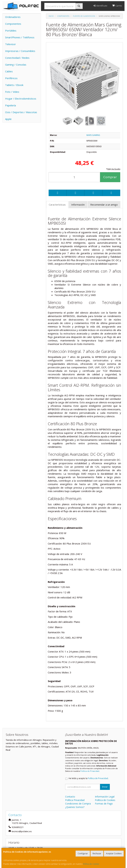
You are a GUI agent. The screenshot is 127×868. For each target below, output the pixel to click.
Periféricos (11, 78)
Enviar (105, 787)
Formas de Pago (104, 804)
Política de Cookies (91, 864)
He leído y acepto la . (89, 778)
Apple (8, 119)
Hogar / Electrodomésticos (21, 99)
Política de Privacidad (90, 771)
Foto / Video (12, 92)
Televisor (11, 44)
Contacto (70, 797)
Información (78, 205)
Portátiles (11, 31)
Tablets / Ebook (14, 85)
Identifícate (100, 6)
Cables (9, 71)
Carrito (117, 6)
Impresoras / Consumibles (20, 51)
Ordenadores (13, 17)
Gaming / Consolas (16, 65)
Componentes (13, 24)
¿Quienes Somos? (75, 807)
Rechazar (97, 853)
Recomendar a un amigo (104, 205)
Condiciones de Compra (78, 804)
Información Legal (105, 797)
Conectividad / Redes (17, 58)
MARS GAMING (93, 135)
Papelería (11, 105)
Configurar (83, 853)
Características (57, 205)
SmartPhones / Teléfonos (20, 37)
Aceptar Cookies (114, 853)
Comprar (110, 177)
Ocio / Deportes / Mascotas (21, 112)
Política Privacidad (75, 800)
